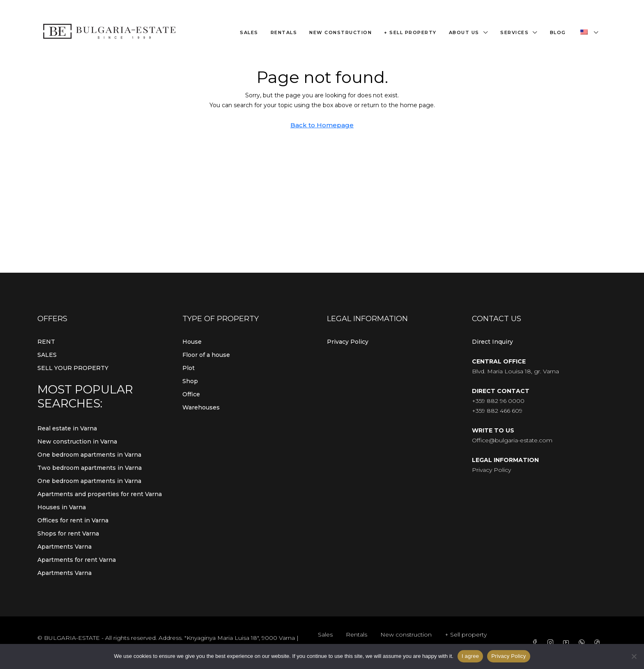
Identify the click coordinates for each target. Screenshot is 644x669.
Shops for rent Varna (68, 533)
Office (191, 394)
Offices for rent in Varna (73, 520)
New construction (340, 32)
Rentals (284, 32)
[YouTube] (568, 643)
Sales (249, 32)
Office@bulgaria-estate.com (512, 440)
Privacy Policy (348, 342)
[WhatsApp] (583, 643)
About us (464, 32)
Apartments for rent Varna (77, 560)
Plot (189, 368)
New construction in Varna (77, 441)
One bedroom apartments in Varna (89, 455)
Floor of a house (206, 355)
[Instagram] (552, 643)
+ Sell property (410, 32)
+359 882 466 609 (497, 411)
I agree (470, 656)
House (192, 342)
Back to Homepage (322, 125)
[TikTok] (599, 643)
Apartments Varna (64, 547)
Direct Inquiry (492, 342)
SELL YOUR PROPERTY (73, 368)
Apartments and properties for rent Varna (100, 494)
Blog (558, 32)
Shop (190, 381)
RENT (46, 342)
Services (514, 32)
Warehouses (201, 407)
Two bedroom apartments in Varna (90, 468)
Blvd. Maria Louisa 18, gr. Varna (515, 371)
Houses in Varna (62, 507)
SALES (47, 355)
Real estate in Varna (67, 428)
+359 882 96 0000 (498, 401)
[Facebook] (536, 643)
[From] (634, 656)
